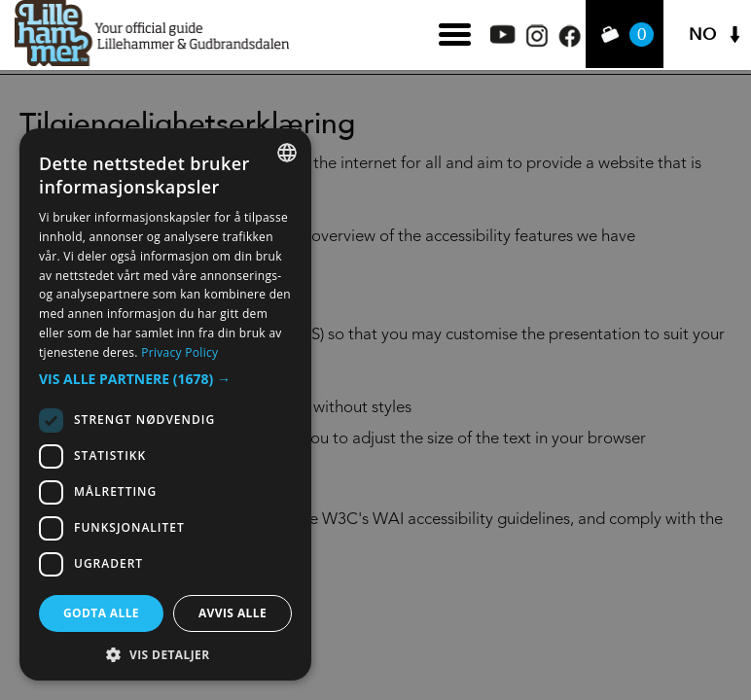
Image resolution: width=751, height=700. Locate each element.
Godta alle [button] (101, 613)
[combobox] (287, 153)
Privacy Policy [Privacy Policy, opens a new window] (179, 352)
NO (702, 35)
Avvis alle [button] (232, 613)
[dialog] (165, 404)
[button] (165, 379)
